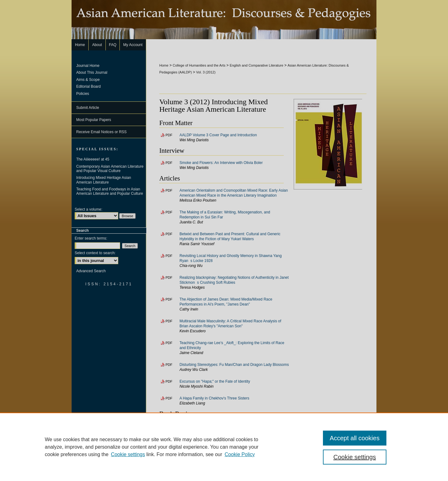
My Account (217, 466)
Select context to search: (95, 253)
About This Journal (92, 72)
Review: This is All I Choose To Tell (208, 426)
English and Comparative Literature (256, 65)
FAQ (196, 466)
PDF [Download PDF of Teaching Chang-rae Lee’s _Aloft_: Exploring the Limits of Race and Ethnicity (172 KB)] (169, 343)
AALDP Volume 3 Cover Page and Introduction (218, 135)
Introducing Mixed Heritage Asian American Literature (104, 180)
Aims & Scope (88, 80)
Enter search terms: (91, 238)
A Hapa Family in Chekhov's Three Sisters (214, 398)
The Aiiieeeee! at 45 (93, 159)
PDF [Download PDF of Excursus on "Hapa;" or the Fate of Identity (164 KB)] (169, 381)
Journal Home (88, 66)
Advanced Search (91, 271)
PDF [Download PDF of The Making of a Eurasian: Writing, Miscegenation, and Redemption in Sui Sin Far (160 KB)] (169, 212)
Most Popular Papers (94, 120)
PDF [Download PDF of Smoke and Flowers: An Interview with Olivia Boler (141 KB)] (169, 163)
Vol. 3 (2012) (206, 72)
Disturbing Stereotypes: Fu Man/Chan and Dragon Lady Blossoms (234, 365)
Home (164, 65)
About (179, 466)
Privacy (161, 473)
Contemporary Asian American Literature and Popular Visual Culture (110, 169)
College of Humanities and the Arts (199, 65)
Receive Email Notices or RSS (101, 132)
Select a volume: (89, 209)
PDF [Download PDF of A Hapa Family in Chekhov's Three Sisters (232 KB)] (169, 398)
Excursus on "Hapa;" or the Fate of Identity (215, 381)
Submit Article (88, 108)
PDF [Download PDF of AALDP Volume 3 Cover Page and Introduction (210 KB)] (169, 135)
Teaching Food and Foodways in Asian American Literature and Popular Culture (110, 191)
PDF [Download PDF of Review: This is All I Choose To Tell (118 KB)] (169, 426)
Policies (83, 94)
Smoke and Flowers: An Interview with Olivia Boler (221, 163)
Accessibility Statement (254, 466)
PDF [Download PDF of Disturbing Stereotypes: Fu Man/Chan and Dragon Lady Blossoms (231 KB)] (169, 365)
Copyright (179, 473)
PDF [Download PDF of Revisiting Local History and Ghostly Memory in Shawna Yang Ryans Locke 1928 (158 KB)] (169, 256)
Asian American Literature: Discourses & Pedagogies (224, 20)
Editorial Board (89, 86)
